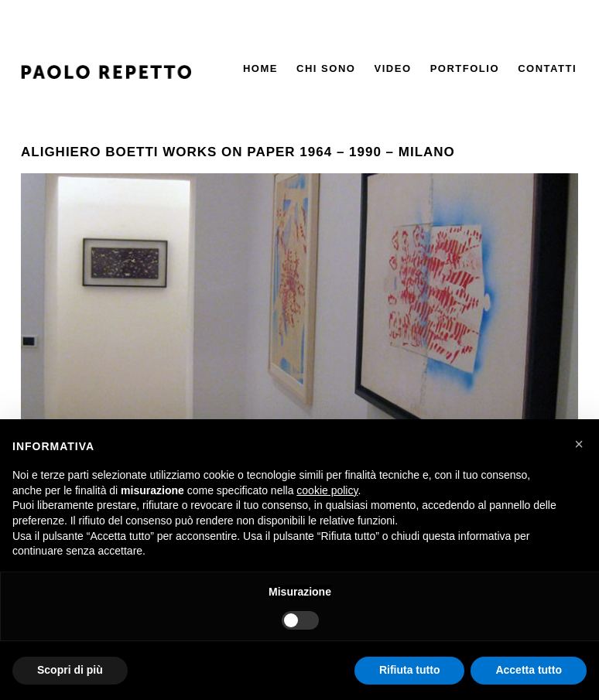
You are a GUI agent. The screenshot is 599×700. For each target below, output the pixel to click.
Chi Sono (326, 68)
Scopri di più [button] (70, 670)
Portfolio (465, 68)
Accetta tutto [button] (529, 670)
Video (393, 68)
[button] (579, 444)
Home (260, 68)
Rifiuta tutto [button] (410, 670)
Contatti (547, 68)
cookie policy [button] (327, 490)
